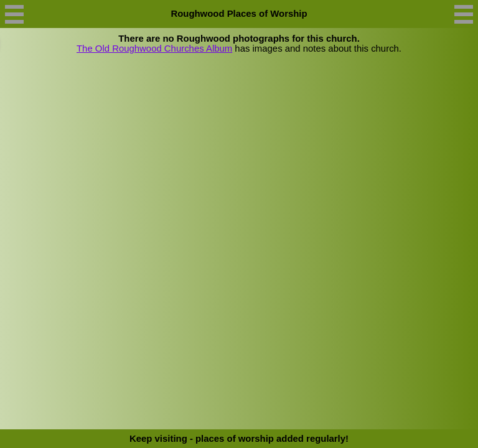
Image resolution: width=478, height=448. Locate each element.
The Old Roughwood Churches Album (154, 49)
